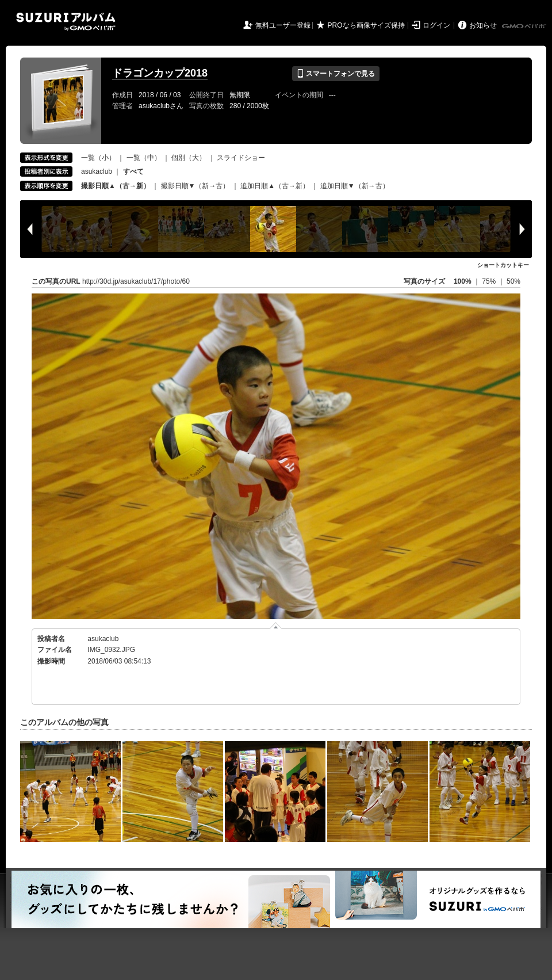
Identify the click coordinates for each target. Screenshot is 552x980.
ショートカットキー (503, 265)
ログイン (436, 25)
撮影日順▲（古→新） (116, 186)
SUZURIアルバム (66, 22)
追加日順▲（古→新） (275, 186)
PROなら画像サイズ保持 (366, 25)
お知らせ (483, 25)
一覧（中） (144, 158)
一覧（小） (98, 158)
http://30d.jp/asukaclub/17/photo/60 (136, 281)
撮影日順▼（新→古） (195, 186)
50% (513, 281)
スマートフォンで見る (336, 74)
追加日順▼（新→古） (355, 186)
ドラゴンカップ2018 (160, 73)
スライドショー (241, 158)
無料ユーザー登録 (283, 25)
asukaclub (97, 171)
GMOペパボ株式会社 (525, 26)
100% (463, 281)
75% (490, 281)
